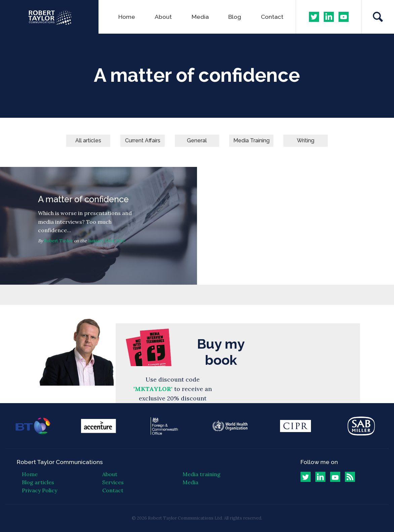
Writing (306, 140)
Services (113, 482)
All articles (88, 140)
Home (127, 17)
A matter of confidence (98, 226)
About (163, 17)
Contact (272, 17)
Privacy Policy (40, 490)
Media (200, 17)
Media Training (251, 140)
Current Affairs (143, 140)
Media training (202, 474)
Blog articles (38, 482)
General (197, 140)
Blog (235, 17)
